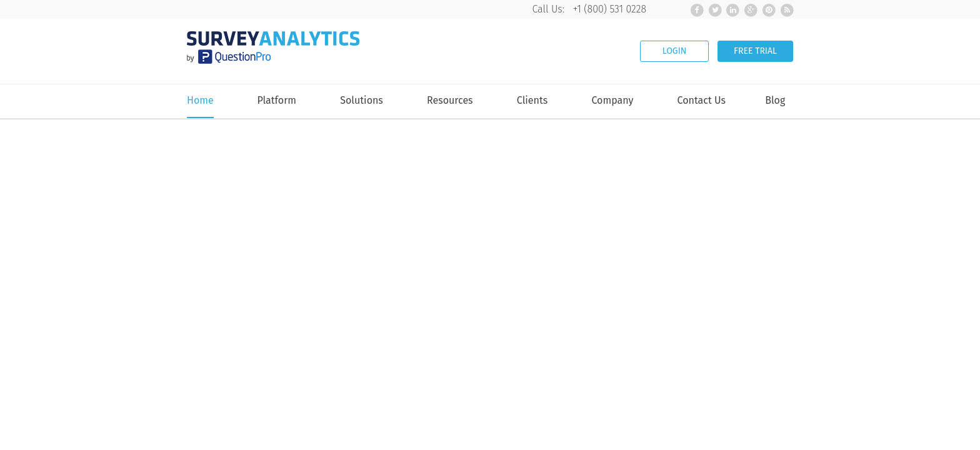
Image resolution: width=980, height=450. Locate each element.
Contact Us (702, 101)
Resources (450, 101)
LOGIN (675, 51)
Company (612, 101)
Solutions (362, 101)
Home (200, 101)
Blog (775, 101)
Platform (277, 101)
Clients (532, 101)
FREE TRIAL (755, 51)
